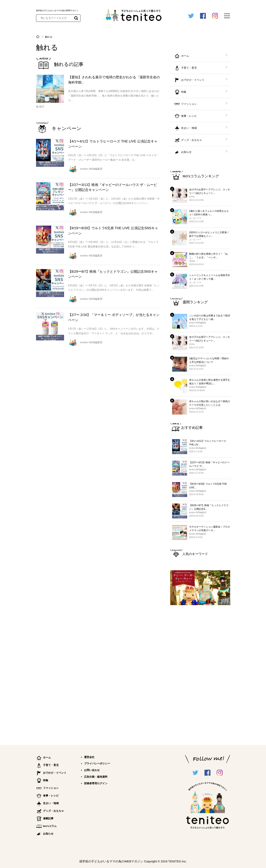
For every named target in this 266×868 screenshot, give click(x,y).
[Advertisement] (200, 673)
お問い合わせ (92, 770)
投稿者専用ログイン (96, 783)
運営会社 (89, 757)
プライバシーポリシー (97, 764)
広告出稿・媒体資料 (96, 777)
